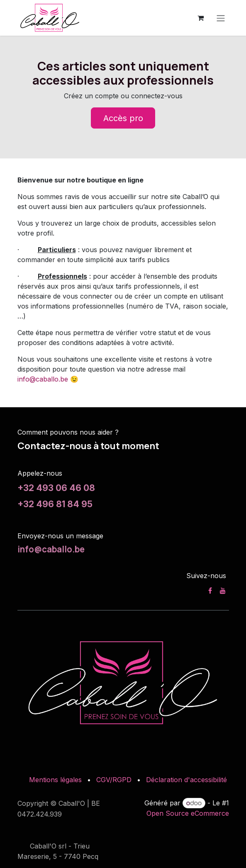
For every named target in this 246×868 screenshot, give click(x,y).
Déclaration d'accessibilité (186, 780)
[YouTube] (223, 591)
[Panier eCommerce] (201, 18)
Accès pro (123, 118)
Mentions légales (55, 780)
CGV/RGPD (114, 780)
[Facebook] (210, 591)
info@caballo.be (43, 379)
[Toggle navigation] (221, 18)
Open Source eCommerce (188, 813)
